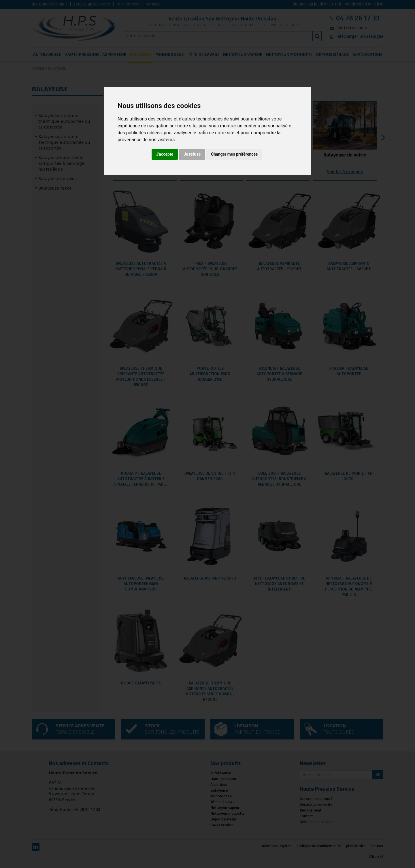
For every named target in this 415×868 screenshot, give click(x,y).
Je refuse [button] (192, 154)
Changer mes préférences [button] (234, 154)
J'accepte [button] (165, 154)
